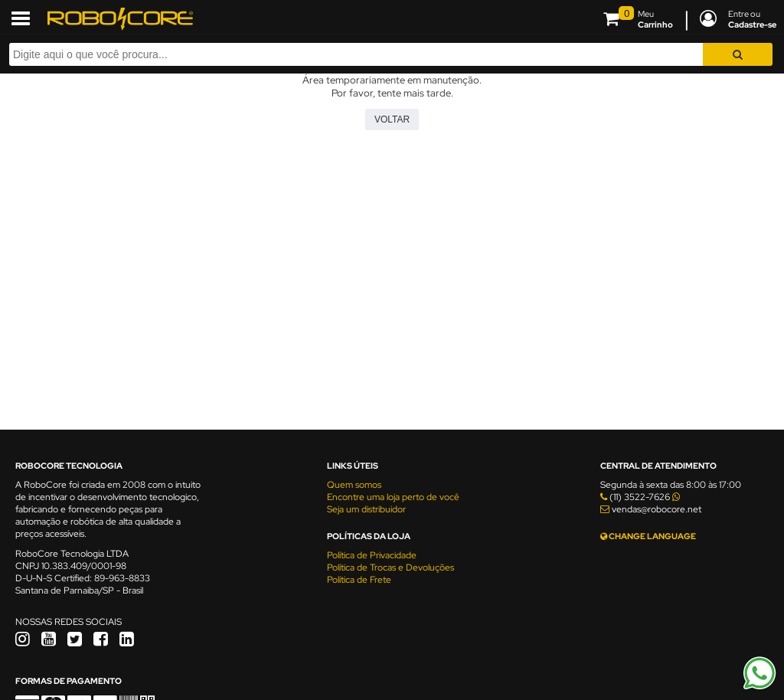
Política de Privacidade (372, 555)
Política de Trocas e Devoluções (390, 568)
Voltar (392, 119)
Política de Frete (359, 580)
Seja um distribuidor (366, 509)
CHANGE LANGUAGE (648, 536)
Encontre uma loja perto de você (393, 497)
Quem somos (354, 485)
